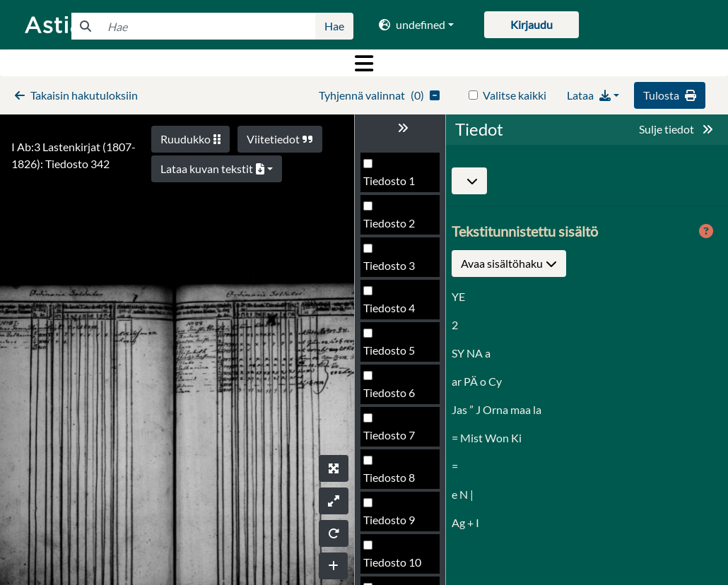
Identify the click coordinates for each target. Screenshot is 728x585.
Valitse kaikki (515, 95)
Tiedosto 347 (395, 566)
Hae (334, 26)
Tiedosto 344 (395, 439)
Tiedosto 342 (395, 354)
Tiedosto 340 (395, 270)
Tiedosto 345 (395, 481)
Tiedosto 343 (395, 397)
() (379, 95)
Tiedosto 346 (395, 524)
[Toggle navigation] (364, 63)
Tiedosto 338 (395, 185)
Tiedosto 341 (395, 312)
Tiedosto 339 (395, 227)
